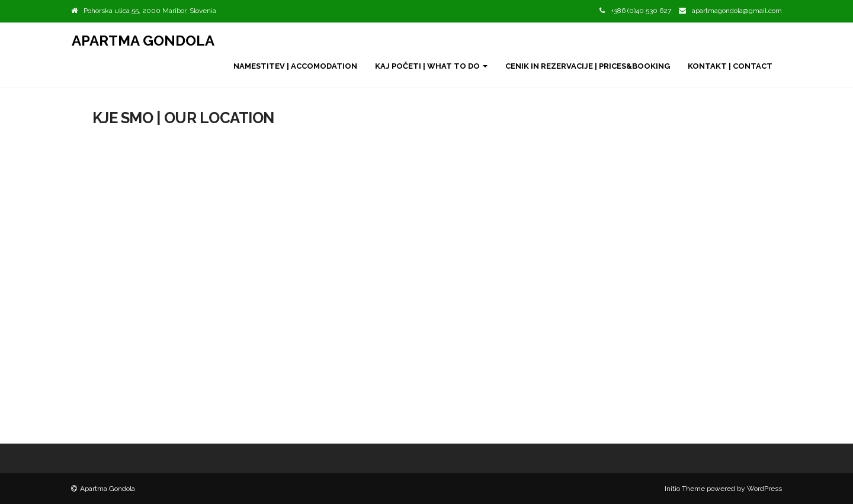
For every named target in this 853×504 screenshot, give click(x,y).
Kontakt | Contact (730, 66)
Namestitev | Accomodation (295, 66)
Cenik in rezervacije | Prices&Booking (588, 66)
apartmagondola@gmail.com (737, 11)
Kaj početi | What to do (431, 66)
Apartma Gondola (143, 41)
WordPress (764, 489)
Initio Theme (685, 489)
